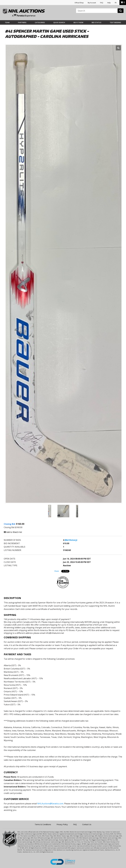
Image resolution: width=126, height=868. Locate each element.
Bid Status (97, 22)
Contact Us (87, 824)
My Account (92, 3)
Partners (22, 22)
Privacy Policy (62, 824)
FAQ (102, 3)
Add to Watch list (13, 532)
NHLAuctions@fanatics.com (50, 804)
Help (109, 3)
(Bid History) (71, 540)
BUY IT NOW (78, 22)
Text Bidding (115, 22)
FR (116, 3)
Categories (40, 22)
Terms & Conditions (43, 824)
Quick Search (59, 22)
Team (7, 22)
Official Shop (79, 3)
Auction (67, 565)
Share (57, 571)
